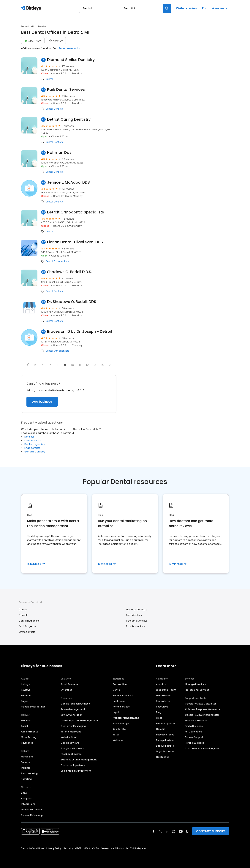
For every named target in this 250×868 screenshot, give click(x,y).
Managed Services (195, 684)
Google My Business (72, 748)
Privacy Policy (54, 848)
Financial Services (123, 695)
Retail (116, 735)
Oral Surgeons (28, 626)
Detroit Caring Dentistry (69, 119)
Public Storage (121, 723)
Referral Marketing (71, 732)
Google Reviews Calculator (200, 704)
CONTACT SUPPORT (211, 831)
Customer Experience (73, 765)
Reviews (26, 690)
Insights (26, 768)
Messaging (27, 757)
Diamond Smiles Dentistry (71, 60)
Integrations (28, 804)
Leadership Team (166, 690)
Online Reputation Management (79, 720)
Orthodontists (62, 351)
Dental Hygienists (35, 444)
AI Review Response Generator (202, 709)
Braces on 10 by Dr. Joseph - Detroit (80, 332)
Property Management (126, 718)
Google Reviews (70, 743)
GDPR (78, 848)
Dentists (58, 109)
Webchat (26, 720)
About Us (161, 684)
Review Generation (72, 715)
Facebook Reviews (71, 754)
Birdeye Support (194, 737)
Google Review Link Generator (202, 715)
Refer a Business (194, 743)
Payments (27, 743)
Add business (42, 402)
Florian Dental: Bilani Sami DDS (75, 242)
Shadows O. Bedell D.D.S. (69, 272)
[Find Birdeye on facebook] (154, 831)
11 (80, 365)
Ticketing (26, 779)
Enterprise (67, 690)
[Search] (167, 8)
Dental (49, 79)
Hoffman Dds (59, 153)
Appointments (30, 732)
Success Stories (165, 735)
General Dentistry (35, 452)
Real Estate (119, 729)
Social (24, 726)
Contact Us (163, 757)
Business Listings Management (79, 760)
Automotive (120, 684)
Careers (161, 729)
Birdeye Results (165, 746)
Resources (162, 707)
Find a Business (194, 726)
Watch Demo (164, 695)
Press (159, 718)
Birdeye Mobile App (32, 815)
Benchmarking (29, 773)
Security (68, 848)
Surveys (26, 762)
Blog (159, 712)
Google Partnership (32, 810)
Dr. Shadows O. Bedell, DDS (72, 302)
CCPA (95, 848)
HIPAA (87, 848)
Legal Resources (165, 751)
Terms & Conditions (33, 848)
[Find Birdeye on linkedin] (167, 831)
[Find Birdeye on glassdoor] (187, 831)
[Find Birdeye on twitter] (160, 831)
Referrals (26, 695)
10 (73, 365)
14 (102, 365)
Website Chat (69, 737)
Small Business (69, 684)
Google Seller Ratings (33, 707)
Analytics (26, 798)
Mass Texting (29, 737)
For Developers (193, 732)
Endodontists (61, 261)
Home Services (121, 707)
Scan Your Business (196, 720)
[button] (28, 365)
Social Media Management (76, 771)
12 (87, 365)
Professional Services (197, 690)
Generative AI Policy (112, 848)
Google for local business (75, 704)
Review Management (73, 709)
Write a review (187, 8)
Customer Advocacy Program (202, 748)
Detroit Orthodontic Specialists (76, 212)
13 (95, 365)
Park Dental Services (66, 90)
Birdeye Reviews (165, 740)
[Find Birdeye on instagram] (174, 831)
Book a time (163, 701)
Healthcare (119, 701)
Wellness (118, 740)
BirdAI (24, 793)
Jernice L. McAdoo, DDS (68, 182)
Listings (25, 684)
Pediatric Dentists (137, 621)
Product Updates (166, 723)
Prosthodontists (136, 626)
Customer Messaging (73, 726)
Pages (25, 701)
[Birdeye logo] (32, 8)
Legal (116, 712)
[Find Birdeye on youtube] (181, 831)
